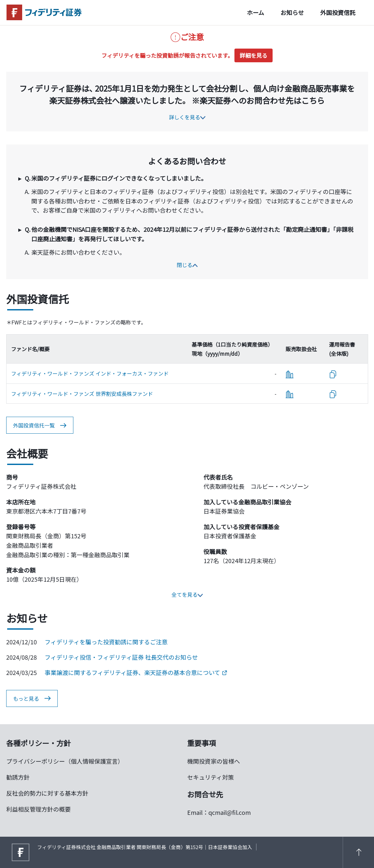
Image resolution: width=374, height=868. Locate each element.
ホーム (255, 12)
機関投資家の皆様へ (214, 761)
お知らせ (292, 12)
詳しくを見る (187, 117)
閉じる (187, 265)
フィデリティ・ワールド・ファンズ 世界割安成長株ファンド (82, 394)
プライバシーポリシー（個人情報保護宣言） (65, 761)
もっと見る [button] (32, 698)
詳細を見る (254, 55)
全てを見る (187, 594)
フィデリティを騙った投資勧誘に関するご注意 (106, 642)
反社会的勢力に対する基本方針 (47, 793)
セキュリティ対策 (210, 777)
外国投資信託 (338, 12)
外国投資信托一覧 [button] (40, 426)
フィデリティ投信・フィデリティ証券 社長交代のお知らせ (121, 657)
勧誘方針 (18, 777)
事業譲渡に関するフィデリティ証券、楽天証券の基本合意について (136, 672)
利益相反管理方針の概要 (38, 809)
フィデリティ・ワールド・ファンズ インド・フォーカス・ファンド (90, 373)
